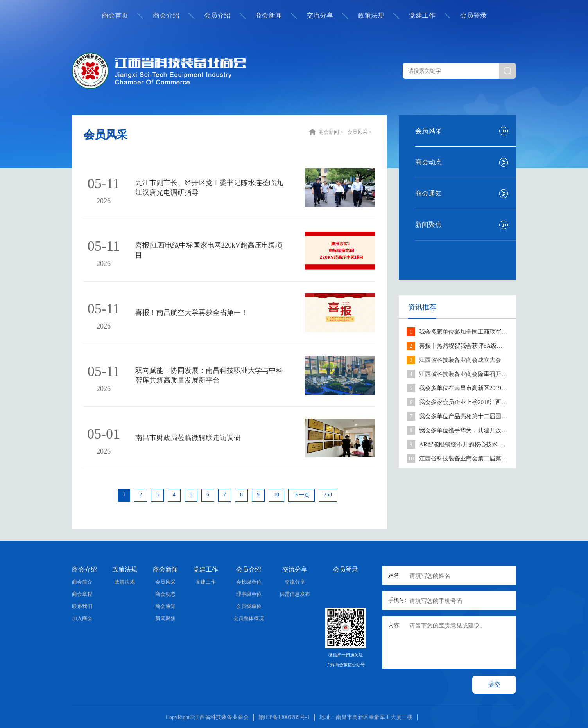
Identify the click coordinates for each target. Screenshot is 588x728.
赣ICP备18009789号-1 (284, 717)
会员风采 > (360, 132)
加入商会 (82, 618)
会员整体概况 (249, 618)
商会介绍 (166, 15)
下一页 (301, 495)
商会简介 (82, 582)
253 (328, 495)
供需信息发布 (295, 594)
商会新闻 (269, 15)
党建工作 (422, 15)
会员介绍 (217, 15)
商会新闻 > (332, 132)
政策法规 (371, 15)
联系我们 (82, 606)
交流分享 (320, 15)
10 (276, 495)
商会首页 (115, 15)
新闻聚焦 (428, 225)
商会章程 (82, 594)
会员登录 (473, 15)
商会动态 (428, 162)
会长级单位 (249, 582)
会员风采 (428, 131)
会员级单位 (249, 606)
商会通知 (428, 193)
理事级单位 (249, 594)
